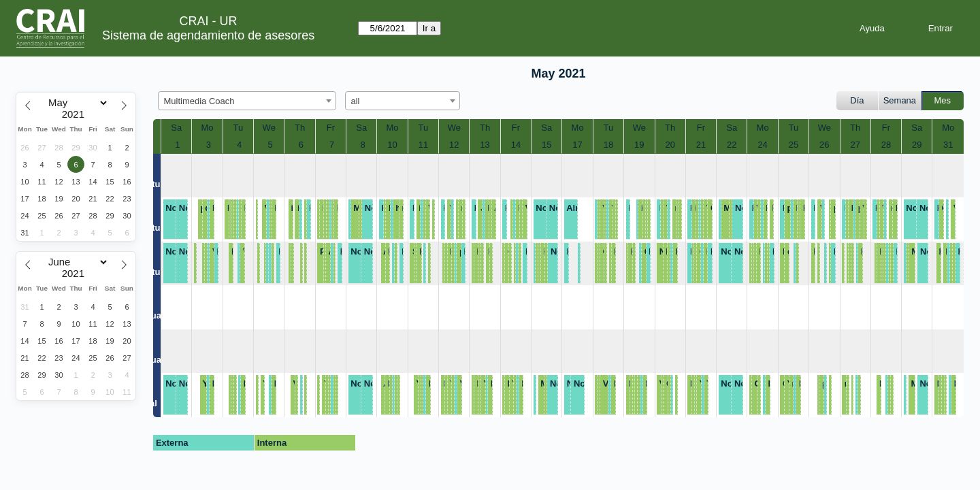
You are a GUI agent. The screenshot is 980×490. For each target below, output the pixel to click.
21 (701, 145)
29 (917, 145)
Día (857, 100)
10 (392, 145)
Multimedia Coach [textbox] (199, 101)
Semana (900, 100)
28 (886, 145)
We (269, 128)
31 (948, 145)
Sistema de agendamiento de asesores (208, 35)
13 (485, 145)
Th (300, 128)
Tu (239, 128)
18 (608, 145)
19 (639, 145)
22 (732, 145)
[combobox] (247, 101)
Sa (176, 128)
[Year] (76, 114)
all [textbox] (356, 101)
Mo (208, 128)
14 (516, 145)
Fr (331, 128)
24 (762, 145)
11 (423, 145)
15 (546, 145)
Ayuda (872, 28)
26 (824, 145)
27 (855, 145)
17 (577, 145)
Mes (943, 100)
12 (454, 145)
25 (794, 145)
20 (670, 145)
